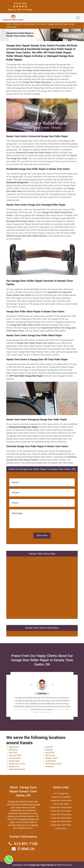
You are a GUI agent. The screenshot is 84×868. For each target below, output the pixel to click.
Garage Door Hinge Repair (61, 814)
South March (51, 761)
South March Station (54, 764)
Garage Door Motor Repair (61, 818)
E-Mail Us (26, 849)
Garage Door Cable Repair (61, 825)
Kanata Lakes (14, 761)
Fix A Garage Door (61, 794)
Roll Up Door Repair (61, 804)
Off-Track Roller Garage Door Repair (26, 376)
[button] (34, 685)
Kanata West (14, 767)
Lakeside (49, 747)
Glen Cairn (13, 753)
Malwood (49, 750)
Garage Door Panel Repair (61, 821)
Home (9, 24)
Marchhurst (50, 753)
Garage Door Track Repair (61, 811)
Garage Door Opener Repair (61, 807)
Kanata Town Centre (17, 764)
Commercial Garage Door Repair (23, 427)
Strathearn (50, 767)
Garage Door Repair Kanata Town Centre (29, 24)
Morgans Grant (51, 758)
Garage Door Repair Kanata (41, 865)
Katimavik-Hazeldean (17, 769)
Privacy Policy (61, 828)
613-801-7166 (26, 844)
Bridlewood (13, 750)
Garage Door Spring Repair (61, 801)
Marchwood (50, 755)
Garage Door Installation (61, 797)
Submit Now (42, 536)
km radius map (42, 587)
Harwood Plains (15, 755)
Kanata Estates (15, 758)
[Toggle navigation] (78, 18)
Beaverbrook (14, 747)
